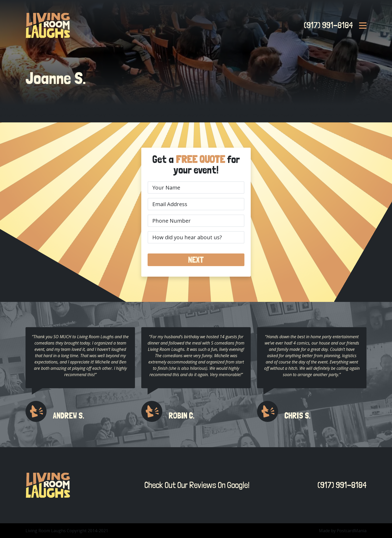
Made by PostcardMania (343, 531)
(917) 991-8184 (327, 25)
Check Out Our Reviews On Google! (195, 485)
